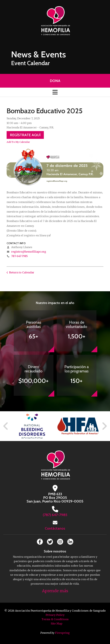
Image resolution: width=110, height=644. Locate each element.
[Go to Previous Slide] (6, 426)
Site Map (57, 624)
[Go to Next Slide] (104, 426)
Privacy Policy (55, 615)
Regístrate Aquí (25, 135)
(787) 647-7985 (55, 515)
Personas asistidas (34, 324)
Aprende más (55, 591)
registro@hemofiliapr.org (29, 252)
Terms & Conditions (55, 619)
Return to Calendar (22, 272)
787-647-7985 (20, 256)
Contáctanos (55, 528)
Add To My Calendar (18, 142)
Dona (55, 81)
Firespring (62, 633)
